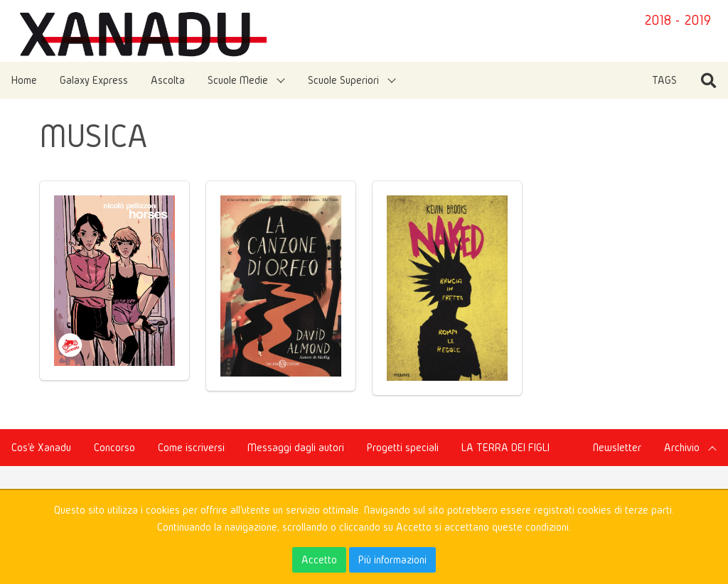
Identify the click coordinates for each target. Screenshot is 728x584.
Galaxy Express (94, 80)
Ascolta (168, 80)
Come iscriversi (191, 447)
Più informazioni (392, 559)
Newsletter (617, 447)
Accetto (319, 559)
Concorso (114, 447)
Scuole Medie (238, 80)
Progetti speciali (403, 447)
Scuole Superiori (343, 80)
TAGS (664, 80)
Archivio (682, 447)
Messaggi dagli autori (296, 447)
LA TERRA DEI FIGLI (505, 447)
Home (24, 80)
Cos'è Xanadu (41, 447)
